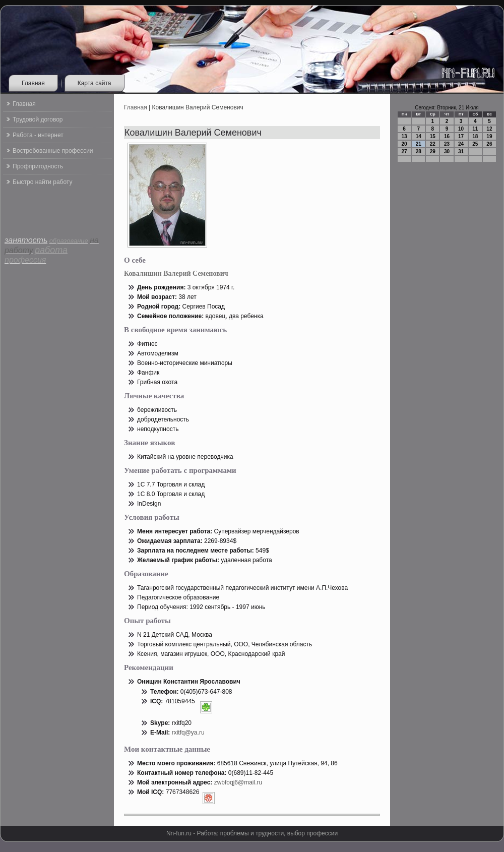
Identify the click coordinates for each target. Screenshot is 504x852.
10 (461, 129)
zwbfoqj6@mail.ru (238, 782)
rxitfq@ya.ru (188, 733)
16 (447, 136)
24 (461, 144)
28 (419, 151)
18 (475, 136)
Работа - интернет (38, 135)
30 (447, 151)
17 (461, 136)
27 (404, 151)
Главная (33, 83)
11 (475, 129)
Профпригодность (38, 166)
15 (433, 136)
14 (419, 136)
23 (447, 144)
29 (433, 151)
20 (404, 144)
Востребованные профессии (53, 151)
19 (489, 136)
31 (461, 151)
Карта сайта (94, 83)
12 (489, 129)
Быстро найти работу (42, 182)
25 (475, 144)
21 (419, 144)
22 (433, 144)
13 (404, 136)
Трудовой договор (38, 119)
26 (489, 144)
